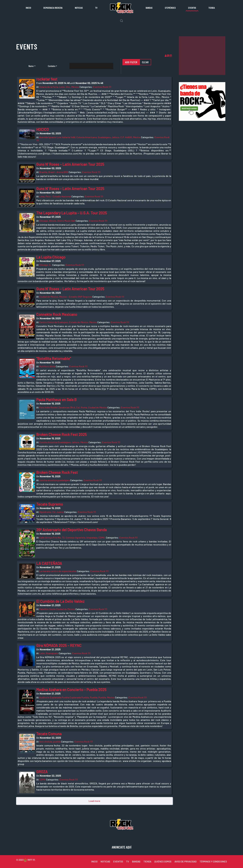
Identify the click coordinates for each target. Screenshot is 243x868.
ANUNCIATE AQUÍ (122, 847)
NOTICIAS (105, 861)
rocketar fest (47, 79)
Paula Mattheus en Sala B (56, 400)
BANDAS (136, 861)
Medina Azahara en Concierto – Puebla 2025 (71, 690)
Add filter (131, 62)
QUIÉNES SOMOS (163, 861)
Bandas (149, 8)
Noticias (79, 8)
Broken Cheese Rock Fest (57, 472)
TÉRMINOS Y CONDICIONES (213, 861)
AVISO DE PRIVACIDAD (186, 861)
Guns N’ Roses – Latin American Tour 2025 (70, 164)
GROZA (42, 772)
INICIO (94, 861)
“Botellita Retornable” (54, 359)
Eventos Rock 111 (102, 87)
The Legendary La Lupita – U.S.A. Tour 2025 (72, 213)
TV (96, 8)
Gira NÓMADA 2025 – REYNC (59, 645)
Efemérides (170, 8)
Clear (145, 62)
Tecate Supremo (50, 504)
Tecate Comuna (49, 734)
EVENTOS (118, 861)
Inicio (28, 8)
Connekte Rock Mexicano (57, 314)
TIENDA (147, 861)
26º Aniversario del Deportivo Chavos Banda (71, 530)
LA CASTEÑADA (49, 563)
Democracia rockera (53, 8)
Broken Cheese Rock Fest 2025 (62, 434)
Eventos (192, 8)
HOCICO (43, 129)
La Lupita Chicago (51, 257)
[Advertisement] (202, 56)
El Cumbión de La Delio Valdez (60, 601)
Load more (94, 801)
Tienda (212, 8)
